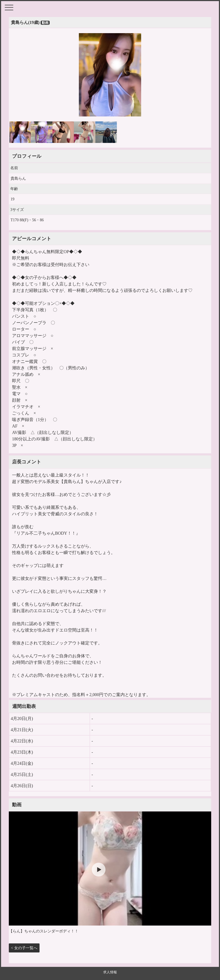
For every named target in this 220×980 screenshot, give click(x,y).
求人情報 (110, 972)
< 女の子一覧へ (24, 948)
